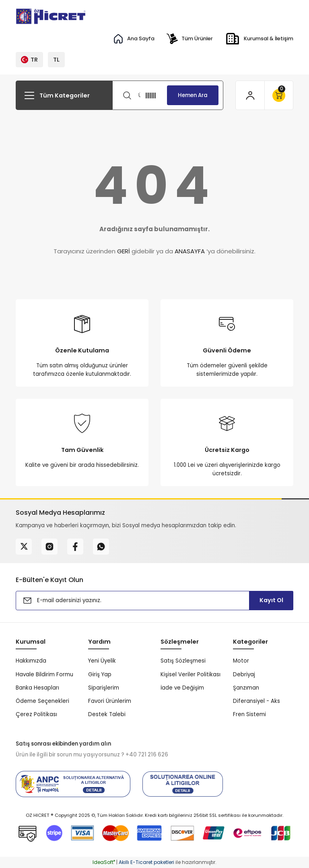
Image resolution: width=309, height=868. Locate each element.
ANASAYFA (190, 251)
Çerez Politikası (36, 714)
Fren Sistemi (249, 714)
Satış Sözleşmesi (183, 661)
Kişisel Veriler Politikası (191, 674)
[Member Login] (250, 95)
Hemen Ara (193, 95)
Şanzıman (246, 688)
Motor (241, 661)
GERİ (124, 251)
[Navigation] (64, 95)
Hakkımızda (31, 661)
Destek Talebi (107, 714)
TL (56, 60)
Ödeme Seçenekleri (42, 701)
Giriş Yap (100, 674)
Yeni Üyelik (102, 661)
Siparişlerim (104, 688)
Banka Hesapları (37, 688)
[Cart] (279, 95)
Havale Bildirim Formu (44, 674)
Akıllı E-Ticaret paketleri (146, 862)
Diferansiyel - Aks (256, 701)
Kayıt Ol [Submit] (271, 600)
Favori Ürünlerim (110, 701)
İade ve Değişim (182, 688)
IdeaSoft (104, 862)
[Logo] (51, 16)
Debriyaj (244, 674)
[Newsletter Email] (154, 601)
